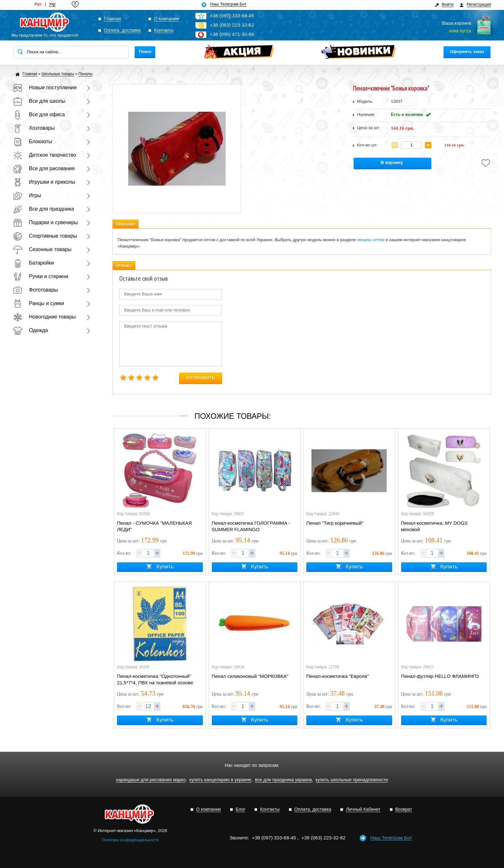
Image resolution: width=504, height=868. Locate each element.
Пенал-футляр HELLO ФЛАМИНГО (440, 676)
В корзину (392, 163)
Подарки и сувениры (45, 222)
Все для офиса (39, 114)
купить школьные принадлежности (352, 780)
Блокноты (32, 141)
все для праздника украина (283, 780)
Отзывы (124, 265)
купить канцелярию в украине (220, 780)
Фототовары (35, 290)
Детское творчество (45, 155)
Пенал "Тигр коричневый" (335, 523)
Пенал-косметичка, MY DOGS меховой (434, 526)
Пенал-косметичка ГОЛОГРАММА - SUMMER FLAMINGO (251, 526)
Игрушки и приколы (44, 182)
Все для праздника (43, 209)
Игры (27, 195)
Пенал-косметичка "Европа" (337, 676)
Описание (126, 224)
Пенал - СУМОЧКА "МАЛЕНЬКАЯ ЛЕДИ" (154, 526)
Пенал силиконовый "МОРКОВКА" (250, 676)
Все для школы (39, 101)
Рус (38, 4)
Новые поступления (45, 88)
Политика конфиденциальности (130, 840)
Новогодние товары (44, 317)
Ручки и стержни (40, 276)
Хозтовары (34, 128)
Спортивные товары (45, 236)
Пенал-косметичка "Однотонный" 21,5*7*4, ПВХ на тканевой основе (155, 679)
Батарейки (33, 263)
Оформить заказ (467, 52)
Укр (52, 4)
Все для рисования (44, 168)
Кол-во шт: (367, 145)
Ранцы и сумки (38, 303)
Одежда (30, 330)
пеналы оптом (371, 240)
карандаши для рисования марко (151, 780)
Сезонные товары (42, 249)
